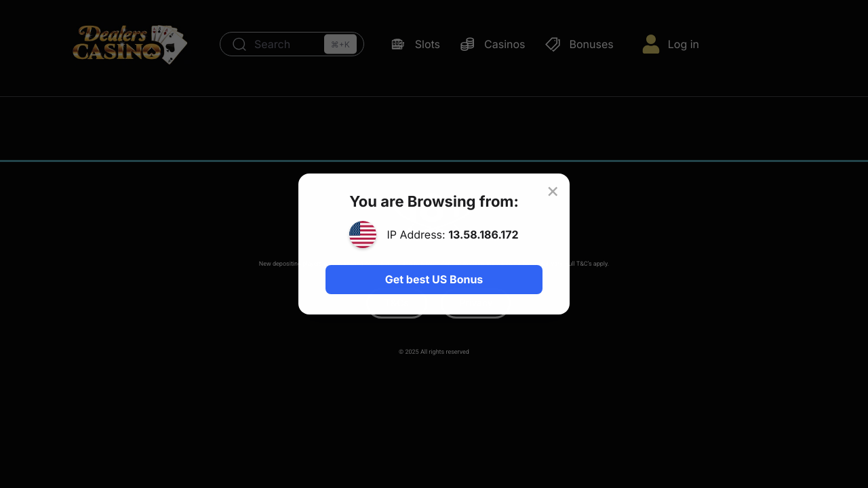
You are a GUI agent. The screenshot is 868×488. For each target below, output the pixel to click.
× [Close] (553, 190)
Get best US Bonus (434, 279)
